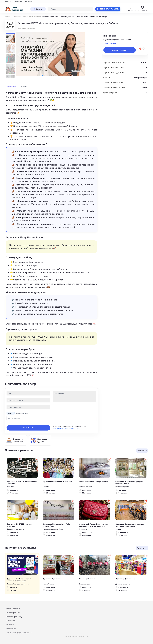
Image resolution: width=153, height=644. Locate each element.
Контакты (29, 2)
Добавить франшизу (14, 617)
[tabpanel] (51, 234)
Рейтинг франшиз (13, 613)
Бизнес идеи (18, 2)
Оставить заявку (120, 50)
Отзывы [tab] (23, 86)
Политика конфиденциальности (19, 633)
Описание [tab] (11, 86)
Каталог (8, 2)
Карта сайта (11, 629)
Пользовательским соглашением (66, 429)
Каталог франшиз (13, 609)
